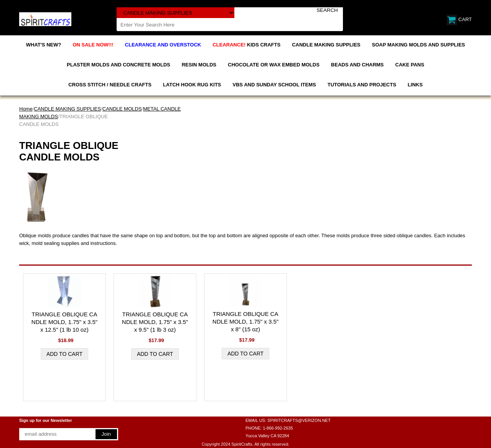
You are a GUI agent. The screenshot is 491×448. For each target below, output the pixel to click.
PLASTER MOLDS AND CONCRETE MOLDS (119, 65)
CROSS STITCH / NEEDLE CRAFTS (110, 85)
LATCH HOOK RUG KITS (192, 85)
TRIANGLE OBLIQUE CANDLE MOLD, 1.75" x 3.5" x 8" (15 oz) (245, 322)
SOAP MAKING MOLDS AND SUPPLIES (419, 45)
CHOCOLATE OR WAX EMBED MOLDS (274, 65)
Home (26, 109)
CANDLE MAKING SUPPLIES (326, 45)
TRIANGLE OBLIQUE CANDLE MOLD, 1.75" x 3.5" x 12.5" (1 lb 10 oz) (64, 322)
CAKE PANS (410, 65)
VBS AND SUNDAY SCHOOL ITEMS (274, 85)
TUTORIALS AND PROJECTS (362, 85)
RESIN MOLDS (199, 65)
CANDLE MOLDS (122, 109)
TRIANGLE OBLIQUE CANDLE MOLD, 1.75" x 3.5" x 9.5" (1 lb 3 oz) (155, 322)
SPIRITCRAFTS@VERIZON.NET (299, 420)
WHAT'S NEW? (44, 45)
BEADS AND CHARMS (357, 65)
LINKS (415, 85)
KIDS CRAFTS (246, 45)
